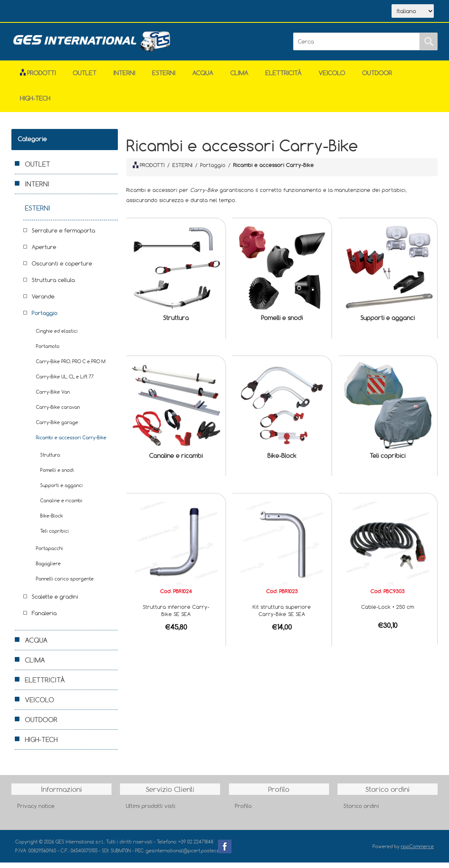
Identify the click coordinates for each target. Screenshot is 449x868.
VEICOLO (332, 78)
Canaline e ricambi (176, 461)
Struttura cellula (53, 285)
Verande (43, 302)
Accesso (190, 12)
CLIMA (239, 78)
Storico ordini (361, 811)
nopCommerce (417, 852)
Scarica (113, 12)
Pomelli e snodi (282, 323)
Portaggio (45, 318)
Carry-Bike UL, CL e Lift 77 (65, 382)
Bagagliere (48, 569)
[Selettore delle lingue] (413, 14)
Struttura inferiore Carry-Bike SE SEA (176, 616)
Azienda (73, 12)
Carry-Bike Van (53, 397)
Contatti (152, 12)
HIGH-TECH (35, 104)
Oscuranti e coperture (62, 269)
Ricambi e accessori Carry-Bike (71, 443)
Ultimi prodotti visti (151, 811)
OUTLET (84, 78)
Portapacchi (49, 554)
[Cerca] (356, 47)
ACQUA (203, 78)
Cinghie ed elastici (57, 336)
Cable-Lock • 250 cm (388, 612)
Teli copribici (388, 461)
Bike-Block (282, 461)
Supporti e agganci (388, 323)
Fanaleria (44, 619)
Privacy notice (36, 811)
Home (35, 12)
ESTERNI (164, 78)
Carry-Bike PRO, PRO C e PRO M (71, 367)
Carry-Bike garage (57, 428)
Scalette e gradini (55, 602)
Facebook (225, 852)
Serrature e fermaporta (63, 236)
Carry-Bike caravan (58, 412)
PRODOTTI (149, 170)
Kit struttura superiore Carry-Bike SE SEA (282, 616)
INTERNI (124, 78)
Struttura (176, 323)
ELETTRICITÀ (283, 78)
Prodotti (38, 78)
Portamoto (48, 352)
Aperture (44, 252)
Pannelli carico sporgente (65, 584)
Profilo (243, 811)
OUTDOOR (377, 78)
